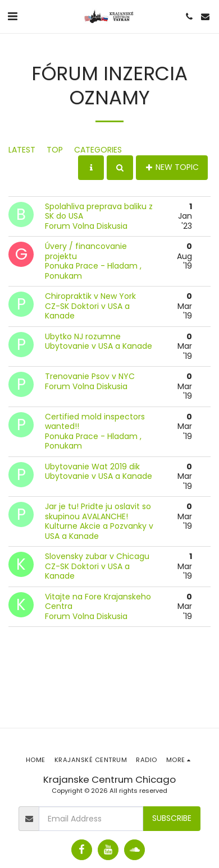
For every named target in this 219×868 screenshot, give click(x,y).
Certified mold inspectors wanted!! (95, 422)
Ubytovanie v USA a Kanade (99, 346)
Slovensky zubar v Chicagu (97, 556)
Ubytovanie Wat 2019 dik (92, 467)
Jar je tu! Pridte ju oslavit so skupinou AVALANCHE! (98, 511)
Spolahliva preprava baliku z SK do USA (99, 211)
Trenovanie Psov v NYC (90, 376)
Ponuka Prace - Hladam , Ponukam (93, 271)
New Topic (172, 167)
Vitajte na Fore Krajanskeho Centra (98, 602)
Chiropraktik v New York (90, 296)
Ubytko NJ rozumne (83, 336)
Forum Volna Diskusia (86, 226)
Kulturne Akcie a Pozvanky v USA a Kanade (99, 531)
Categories (98, 150)
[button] (12, 16)
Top (55, 150)
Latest (22, 150)
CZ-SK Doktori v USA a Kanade (87, 311)
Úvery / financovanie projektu (86, 251)
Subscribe (172, 818)
